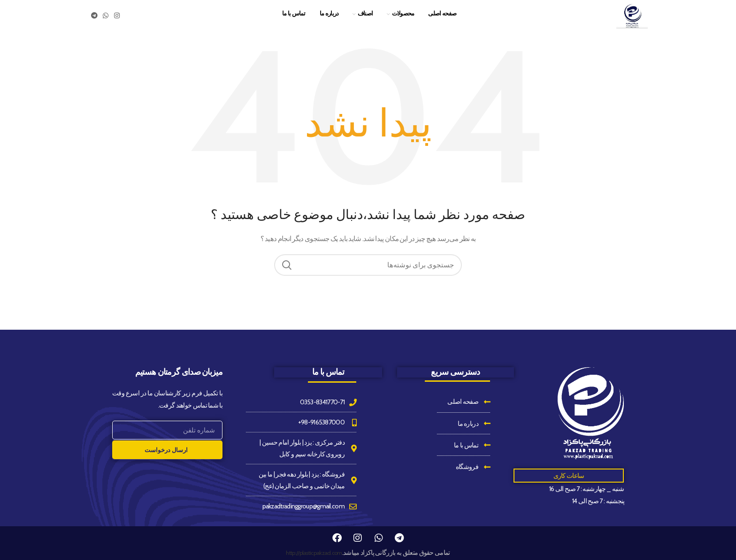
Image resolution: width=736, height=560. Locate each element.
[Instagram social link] (117, 21)
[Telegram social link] (94, 21)
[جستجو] (368, 276)
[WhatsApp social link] (105, 21)
